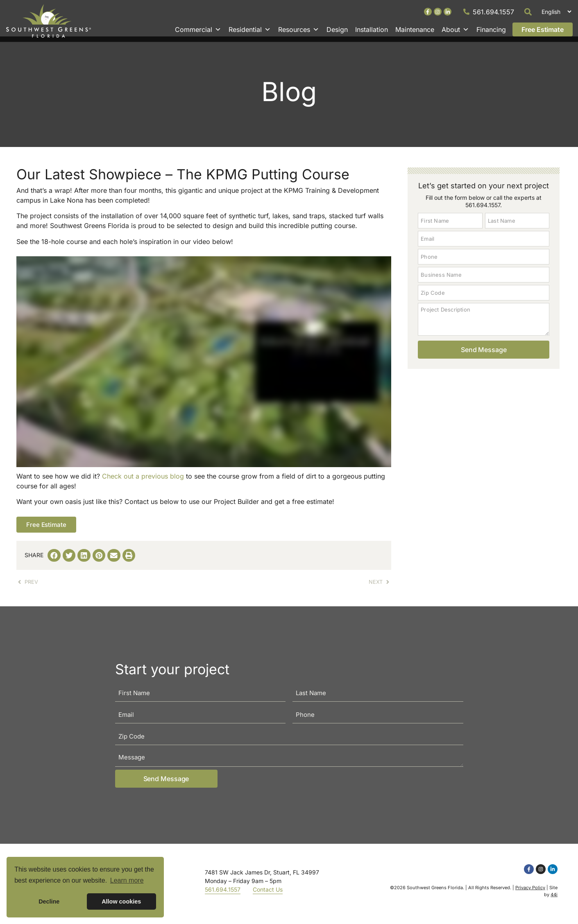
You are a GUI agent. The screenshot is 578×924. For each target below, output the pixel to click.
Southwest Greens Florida (435, 893)
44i (554, 900)
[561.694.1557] (466, 12)
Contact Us (268, 895)
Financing (491, 29)
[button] (528, 12)
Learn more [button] (127, 880)
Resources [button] (299, 29)
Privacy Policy (530, 893)
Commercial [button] (198, 29)
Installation (372, 29)
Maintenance (415, 29)
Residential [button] (250, 29)
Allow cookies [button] (121, 901)
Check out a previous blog (143, 482)
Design (337, 29)
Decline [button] (49, 901)
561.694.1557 (493, 12)
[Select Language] (555, 12)
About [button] (455, 29)
